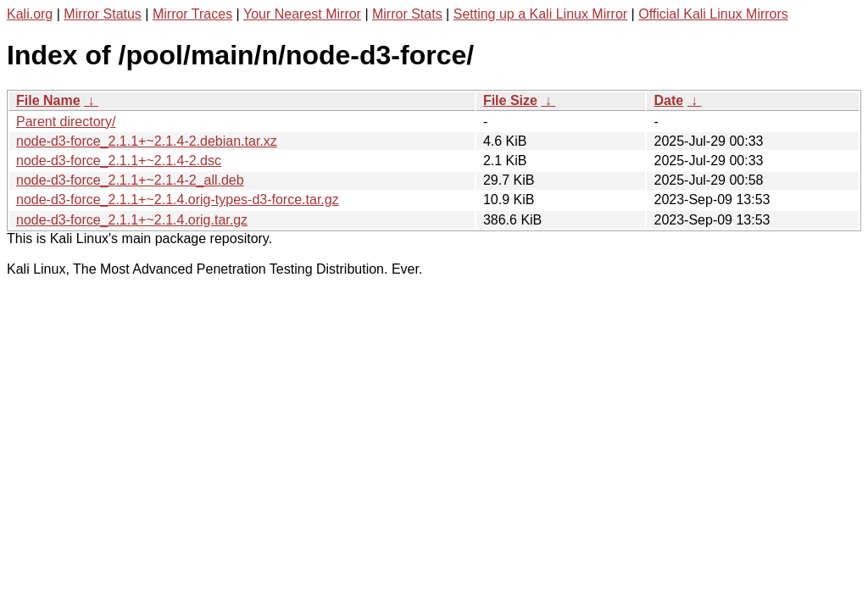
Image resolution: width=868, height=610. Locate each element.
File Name (48, 100)
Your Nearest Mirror (302, 14)
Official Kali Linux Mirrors (713, 14)
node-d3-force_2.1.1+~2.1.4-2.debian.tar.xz (147, 141)
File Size (510, 100)
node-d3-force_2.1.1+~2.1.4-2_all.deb (130, 180)
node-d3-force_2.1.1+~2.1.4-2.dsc (119, 161)
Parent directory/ (66, 122)
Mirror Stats (407, 14)
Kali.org (30, 14)
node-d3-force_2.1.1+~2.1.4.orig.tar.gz (132, 220)
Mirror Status (103, 14)
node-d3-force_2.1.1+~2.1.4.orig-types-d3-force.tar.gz (178, 200)
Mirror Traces (192, 14)
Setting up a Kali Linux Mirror (540, 14)
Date (668, 100)
